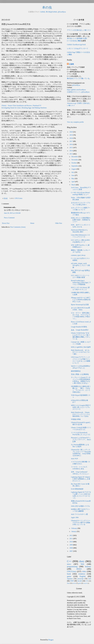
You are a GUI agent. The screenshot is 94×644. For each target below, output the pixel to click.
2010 (71, 542)
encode (80, 581)
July (73, 172)
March (74, 185)
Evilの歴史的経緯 (77, 489)
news (69, 564)
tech (90, 579)
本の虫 (47, 7)
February (74, 528)
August (74, 169)
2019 (71, 135)
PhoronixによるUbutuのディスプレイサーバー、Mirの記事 (81, 440)
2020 (71, 132)
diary (82, 561)
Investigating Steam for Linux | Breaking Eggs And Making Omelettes (24, 108)
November (75, 160)
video (84, 571)
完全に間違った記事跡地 (80, 374)
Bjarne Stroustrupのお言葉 (80, 305)
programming (72, 566)
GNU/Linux (18, 198)
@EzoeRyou (62, 12)
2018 (71, 138)
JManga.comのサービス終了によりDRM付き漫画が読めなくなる (81, 300)
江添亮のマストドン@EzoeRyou (78, 92)
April (73, 182)
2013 (71, 154)
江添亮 (71, 64)
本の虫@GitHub (51, 12)
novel (74, 583)
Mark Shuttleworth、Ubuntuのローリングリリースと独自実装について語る (81, 414)
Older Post (59, 223)
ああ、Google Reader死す (80, 330)
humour (88, 566)
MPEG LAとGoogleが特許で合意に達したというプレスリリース (81, 407)
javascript (80, 579)
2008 (71, 548)
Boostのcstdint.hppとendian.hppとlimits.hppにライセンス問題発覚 (81, 282)
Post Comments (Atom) (18, 227)
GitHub (43, 12)
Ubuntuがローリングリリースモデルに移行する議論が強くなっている (81, 522)
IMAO (79, 569)
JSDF (72, 581)
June (73, 175)
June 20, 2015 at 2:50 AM (12, 213)
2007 (71, 551)
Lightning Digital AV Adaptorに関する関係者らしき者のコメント (81, 479)
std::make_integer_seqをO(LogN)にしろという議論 (80, 265)
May (73, 178)
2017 (71, 141)
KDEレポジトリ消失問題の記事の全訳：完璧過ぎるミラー (81, 220)
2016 (71, 144)
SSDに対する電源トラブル (80, 506)
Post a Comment (9, 218)
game (69, 576)
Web (82, 564)
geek (80, 583)
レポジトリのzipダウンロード (78, 48)
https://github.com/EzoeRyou (76, 90)
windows (82, 574)
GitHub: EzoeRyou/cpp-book (76, 45)
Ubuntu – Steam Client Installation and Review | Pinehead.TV (21, 106)
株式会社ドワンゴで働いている (78, 78)
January (74, 531)
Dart (68, 583)
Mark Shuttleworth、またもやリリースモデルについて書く (81, 352)
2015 (71, 148)
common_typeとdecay (78, 255)
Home (32, 223)
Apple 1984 (75, 517)
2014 (71, 151)
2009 (71, 545)
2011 (71, 539)
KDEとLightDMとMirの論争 (81, 347)
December (75, 157)
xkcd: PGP (74, 459)
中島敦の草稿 (76, 419)
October (74, 163)
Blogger (51, 640)
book (69, 574)
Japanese (70, 579)
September (75, 166)
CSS (87, 581)
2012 (71, 535)
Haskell (85, 583)
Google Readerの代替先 (79, 327)
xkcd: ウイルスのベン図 (79, 514)
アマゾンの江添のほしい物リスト (79, 30)
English (83, 576)
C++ (69, 561)
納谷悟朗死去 (76, 371)
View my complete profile (75, 122)
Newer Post (6, 223)
